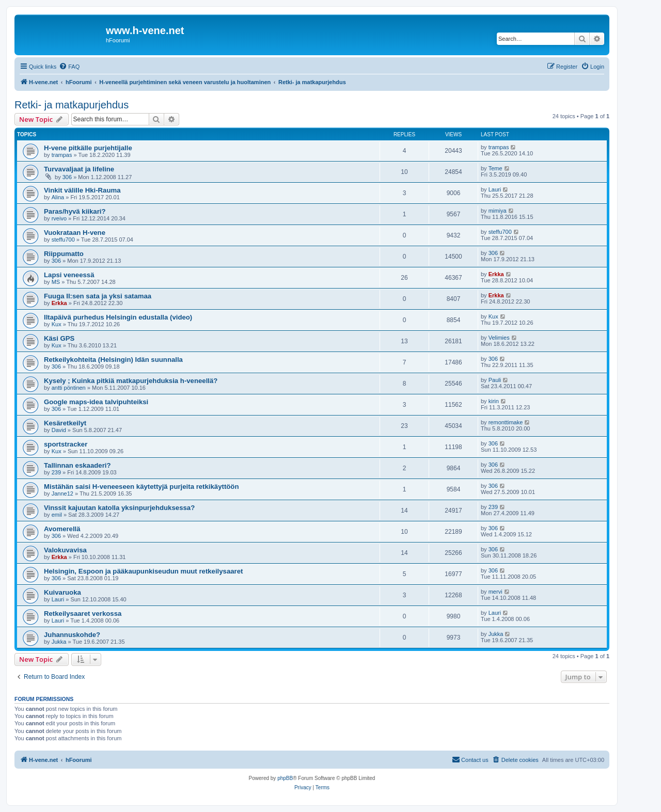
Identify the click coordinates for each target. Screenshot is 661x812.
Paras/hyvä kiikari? (75, 211)
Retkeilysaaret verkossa (83, 614)
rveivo (59, 218)
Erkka (496, 274)
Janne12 (62, 493)
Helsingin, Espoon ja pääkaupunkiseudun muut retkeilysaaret (143, 571)
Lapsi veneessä (69, 275)
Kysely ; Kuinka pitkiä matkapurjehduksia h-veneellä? (131, 381)
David (59, 430)
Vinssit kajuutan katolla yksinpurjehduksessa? (119, 508)
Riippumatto (64, 254)
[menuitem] (69, 67)
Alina (58, 197)
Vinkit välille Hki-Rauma (82, 190)
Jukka (59, 642)
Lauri (495, 189)
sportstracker (66, 444)
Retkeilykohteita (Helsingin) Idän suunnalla (113, 360)
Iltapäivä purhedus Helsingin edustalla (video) (118, 317)
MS (56, 282)
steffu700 (63, 240)
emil (57, 515)
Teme (495, 168)
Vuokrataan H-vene (75, 233)
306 (67, 177)
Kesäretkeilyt (65, 423)
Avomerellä (62, 529)
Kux (57, 324)
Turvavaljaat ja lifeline (79, 169)
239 (56, 472)
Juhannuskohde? (72, 635)
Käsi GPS (59, 338)
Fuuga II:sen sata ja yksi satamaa (98, 296)
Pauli (495, 380)
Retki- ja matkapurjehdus (72, 105)
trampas (62, 155)
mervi (495, 592)
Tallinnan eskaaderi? (77, 465)
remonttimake (506, 422)
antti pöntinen (69, 388)
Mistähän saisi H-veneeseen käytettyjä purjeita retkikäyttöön (141, 487)
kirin (494, 401)
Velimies (499, 338)
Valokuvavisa (65, 550)
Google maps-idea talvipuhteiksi (96, 402)
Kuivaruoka (62, 592)
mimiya (498, 211)
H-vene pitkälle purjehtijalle (88, 148)
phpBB (285, 778)
